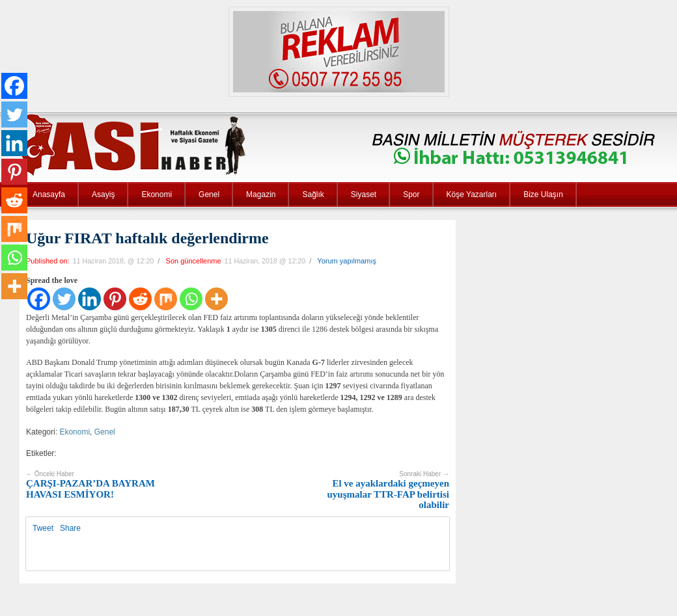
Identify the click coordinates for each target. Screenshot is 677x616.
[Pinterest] (115, 299)
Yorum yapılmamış (347, 261)
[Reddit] (140, 299)
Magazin (261, 194)
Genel (209, 194)
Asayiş (103, 194)
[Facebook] (39, 299)
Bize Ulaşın (543, 194)
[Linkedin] (90, 299)
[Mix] (166, 299)
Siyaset (364, 194)
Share (70, 528)
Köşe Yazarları (472, 194)
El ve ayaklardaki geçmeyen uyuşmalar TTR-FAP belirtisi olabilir (388, 490)
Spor (411, 194)
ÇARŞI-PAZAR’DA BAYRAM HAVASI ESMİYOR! (90, 485)
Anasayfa (49, 194)
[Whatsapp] (191, 299)
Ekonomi (157, 194)
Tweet (43, 528)
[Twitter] (64, 299)
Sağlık (313, 194)
